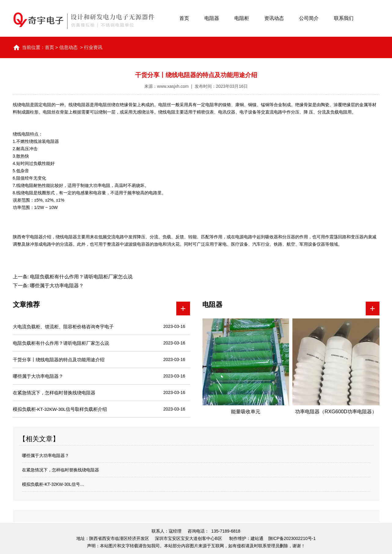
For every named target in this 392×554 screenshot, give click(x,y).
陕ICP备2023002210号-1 (292, 538)
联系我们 (344, 18)
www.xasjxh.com (173, 86)
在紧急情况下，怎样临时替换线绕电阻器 (60, 470)
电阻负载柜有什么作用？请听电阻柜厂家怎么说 (81, 277)
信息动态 (68, 47)
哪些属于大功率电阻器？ (56, 286)
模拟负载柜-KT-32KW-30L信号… (53, 484)
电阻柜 (242, 18)
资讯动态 (274, 18)
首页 (184, 18)
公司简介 (309, 18)
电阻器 (212, 18)
